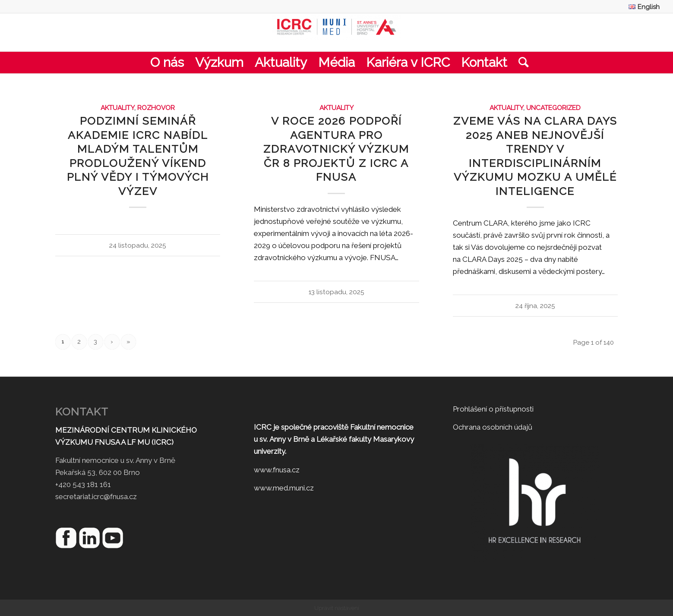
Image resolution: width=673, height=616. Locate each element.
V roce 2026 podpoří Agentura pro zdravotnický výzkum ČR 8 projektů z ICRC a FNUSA (336, 149)
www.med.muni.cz (284, 488)
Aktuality (117, 108)
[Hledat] (521, 63)
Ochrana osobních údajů (493, 427)
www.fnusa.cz (277, 470)
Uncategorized (553, 108)
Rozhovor (156, 108)
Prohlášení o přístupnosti (493, 409)
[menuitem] (642, 7)
